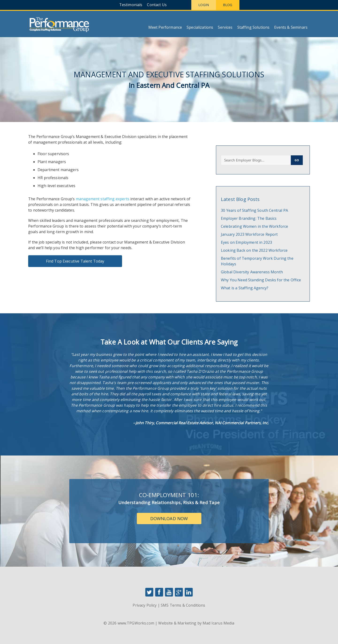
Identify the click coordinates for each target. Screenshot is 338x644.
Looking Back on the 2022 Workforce (254, 250)
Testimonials (131, 5)
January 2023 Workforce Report (249, 234)
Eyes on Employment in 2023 (246, 242)
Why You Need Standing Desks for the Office (261, 280)
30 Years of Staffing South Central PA (254, 210)
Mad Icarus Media (219, 623)
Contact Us (157, 5)
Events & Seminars (291, 27)
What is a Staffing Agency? (245, 288)
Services (225, 27)
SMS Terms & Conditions (183, 605)
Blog (228, 5)
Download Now (169, 518)
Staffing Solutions (253, 27)
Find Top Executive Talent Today (75, 261)
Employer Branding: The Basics (249, 218)
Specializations (200, 27)
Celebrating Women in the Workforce (254, 226)
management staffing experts (103, 199)
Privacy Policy (145, 605)
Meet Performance (165, 27)
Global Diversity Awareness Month (252, 272)
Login (204, 5)
